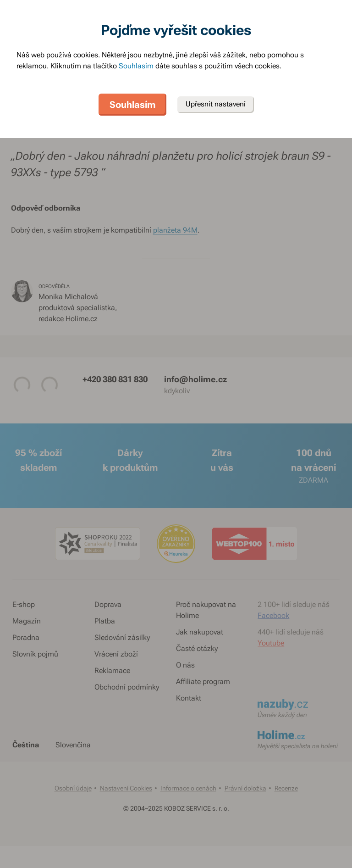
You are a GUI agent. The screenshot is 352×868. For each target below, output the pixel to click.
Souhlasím (136, 66)
